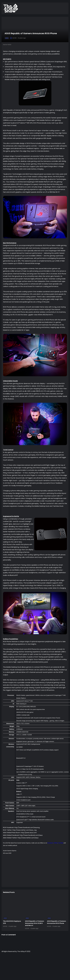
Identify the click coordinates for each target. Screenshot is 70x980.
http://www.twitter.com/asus (28, 838)
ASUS (7, 38)
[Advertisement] (37, 871)
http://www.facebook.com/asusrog (27, 827)
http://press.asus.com (29, 833)
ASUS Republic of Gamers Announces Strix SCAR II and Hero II (35, 923)
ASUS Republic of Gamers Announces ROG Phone (57, 922)
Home (5, 45)
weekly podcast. (13, 845)
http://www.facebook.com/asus (31, 835)
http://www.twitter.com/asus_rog (24, 830)
